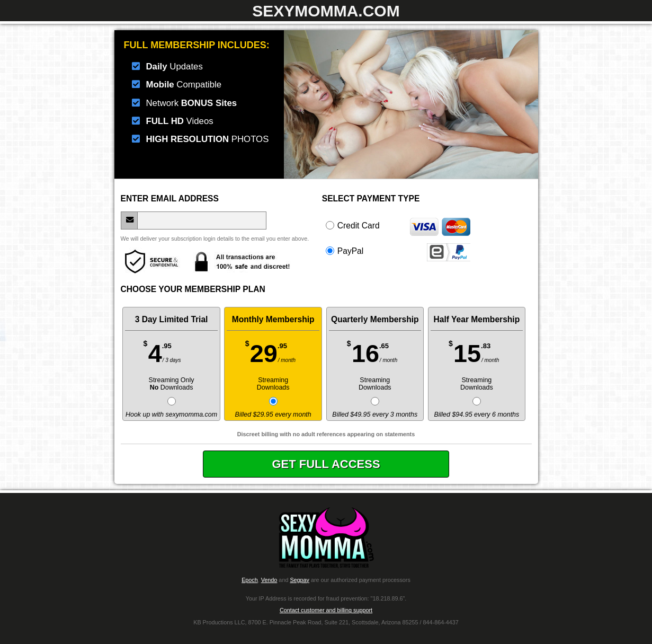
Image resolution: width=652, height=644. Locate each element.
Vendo (269, 580)
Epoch (250, 580)
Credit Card (398, 225)
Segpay (300, 580)
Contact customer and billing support (326, 610)
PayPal (398, 251)
